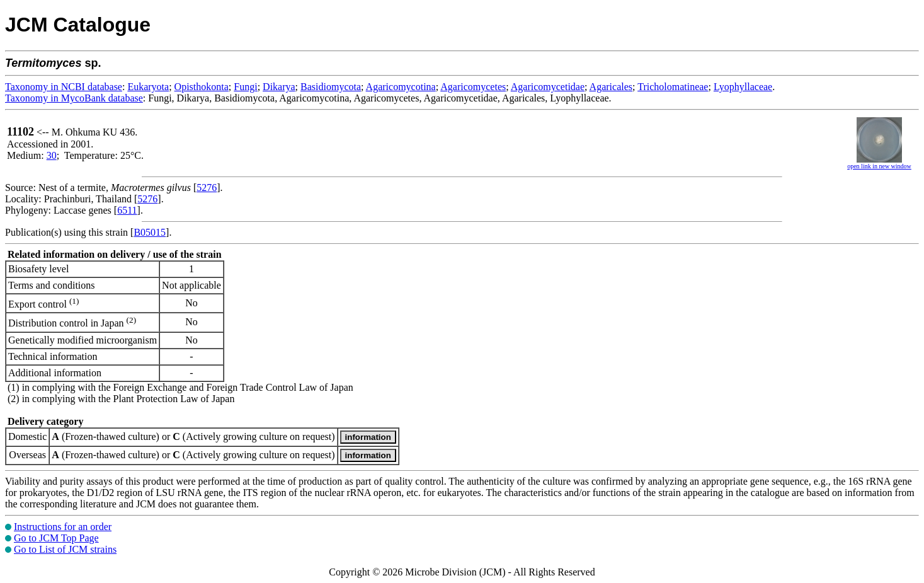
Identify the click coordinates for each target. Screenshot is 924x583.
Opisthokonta (202, 87)
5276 (207, 188)
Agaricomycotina (401, 87)
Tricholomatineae (673, 87)
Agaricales (611, 87)
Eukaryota (148, 87)
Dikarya (279, 87)
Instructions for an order (63, 527)
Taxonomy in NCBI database (64, 87)
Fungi (245, 87)
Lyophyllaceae (743, 87)
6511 (127, 210)
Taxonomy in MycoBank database (74, 98)
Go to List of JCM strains (65, 549)
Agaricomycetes (473, 87)
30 (52, 155)
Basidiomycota (331, 87)
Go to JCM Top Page (56, 538)
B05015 (150, 232)
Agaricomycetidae (548, 87)
